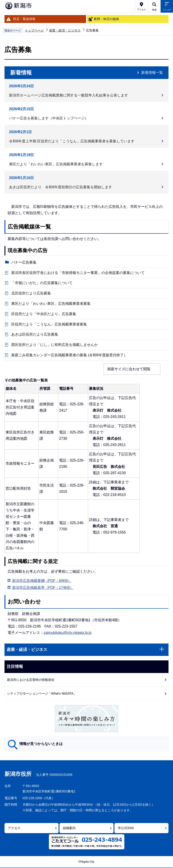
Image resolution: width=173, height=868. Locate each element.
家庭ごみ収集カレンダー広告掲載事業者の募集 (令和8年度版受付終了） (69, 355)
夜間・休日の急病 (106, 19)
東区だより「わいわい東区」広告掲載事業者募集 (51, 304)
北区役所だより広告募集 (31, 293)
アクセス (14, 828)
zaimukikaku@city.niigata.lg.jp (68, 633)
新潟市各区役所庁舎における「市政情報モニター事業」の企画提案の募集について (78, 273)
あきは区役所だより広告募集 (36, 334)
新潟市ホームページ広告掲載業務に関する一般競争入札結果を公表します (68, 95)
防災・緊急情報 (24, 19)
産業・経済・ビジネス (65, 30)
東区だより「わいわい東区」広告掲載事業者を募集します (56, 164)
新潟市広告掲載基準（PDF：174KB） (43, 588)
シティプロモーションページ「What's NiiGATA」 (42, 693)
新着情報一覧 (152, 73)
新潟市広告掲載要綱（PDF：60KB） (42, 581)
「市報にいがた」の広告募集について (42, 283)
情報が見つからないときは (41, 744)
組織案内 (69, 828)
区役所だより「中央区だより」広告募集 (44, 314)
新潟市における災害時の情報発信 (31, 680)
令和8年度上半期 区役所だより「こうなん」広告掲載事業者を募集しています (72, 141)
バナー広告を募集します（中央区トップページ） (49, 118)
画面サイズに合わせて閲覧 (129, 369)
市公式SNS (126, 828)
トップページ (34, 30)
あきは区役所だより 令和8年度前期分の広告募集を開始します (60, 187)
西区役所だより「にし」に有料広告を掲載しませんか (55, 345)
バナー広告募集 (24, 262)
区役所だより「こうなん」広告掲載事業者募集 (49, 324)
